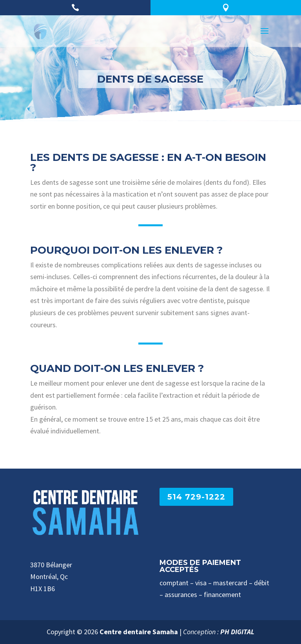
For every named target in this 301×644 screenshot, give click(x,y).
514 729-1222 (196, 497)
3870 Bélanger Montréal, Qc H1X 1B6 (51, 577)
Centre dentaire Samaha (139, 632)
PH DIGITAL (237, 632)
